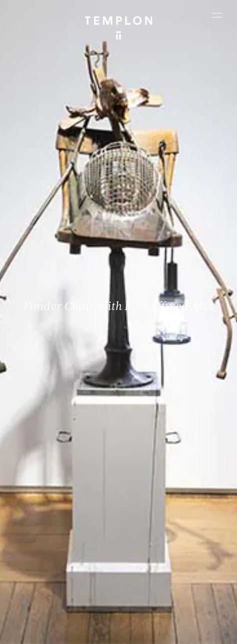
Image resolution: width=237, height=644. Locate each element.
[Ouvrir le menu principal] (217, 15)
